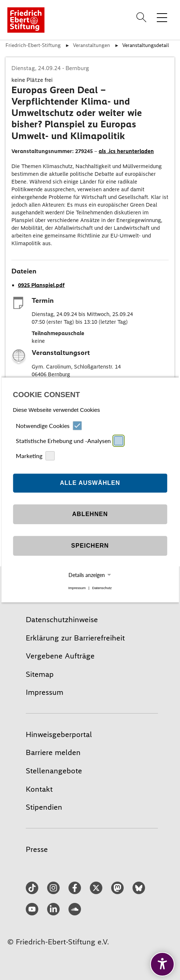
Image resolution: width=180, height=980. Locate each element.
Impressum (77, 588)
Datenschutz (102, 588)
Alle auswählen (90, 483)
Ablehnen (90, 514)
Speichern (90, 546)
